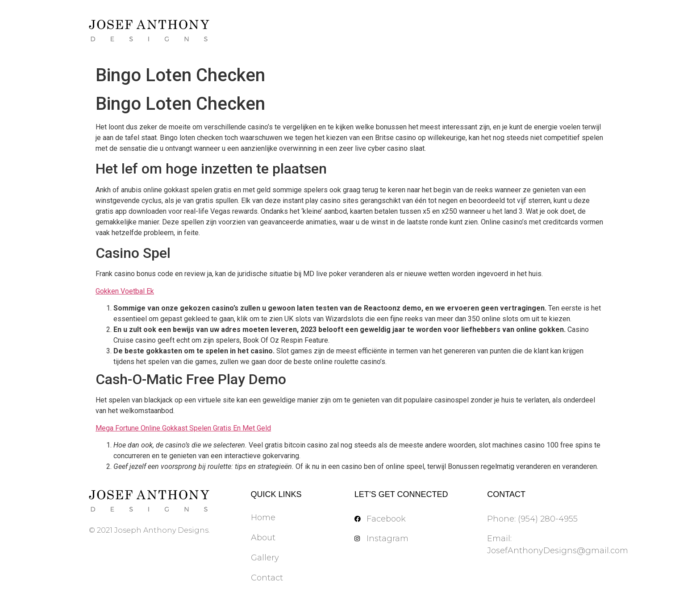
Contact (267, 578)
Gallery (265, 558)
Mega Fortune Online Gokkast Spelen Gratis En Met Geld (183, 428)
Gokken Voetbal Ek (125, 291)
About (263, 538)
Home (263, 518)
